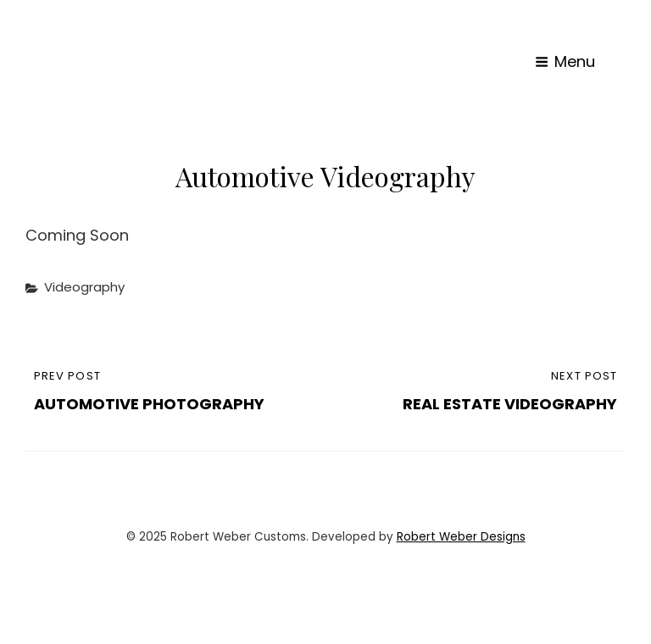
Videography (84, 287)
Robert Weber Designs (461, 537)
